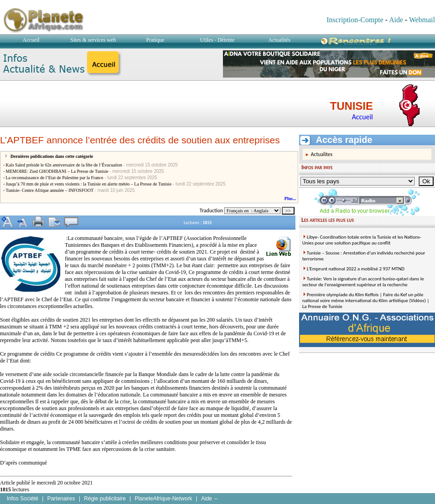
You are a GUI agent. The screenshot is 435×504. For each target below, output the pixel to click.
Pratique (155, 40)
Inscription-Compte (355, 20)
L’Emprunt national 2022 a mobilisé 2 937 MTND (356, 269)
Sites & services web (93, 40)
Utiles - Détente (217, 40)
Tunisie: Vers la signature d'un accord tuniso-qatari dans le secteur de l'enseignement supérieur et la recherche (363, 282)
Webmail (422, 20)
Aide (396, 20)
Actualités (279, 40)
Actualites (322, 154)
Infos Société (22, 499)
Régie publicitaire (105, 499)
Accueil (31, 40)
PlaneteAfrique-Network (163, 499)
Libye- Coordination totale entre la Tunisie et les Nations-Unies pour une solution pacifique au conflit (362, 240)
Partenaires (61, 499)
